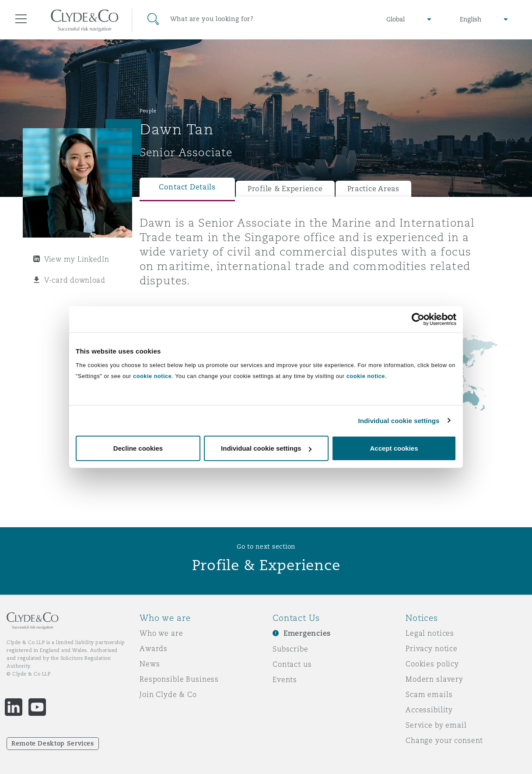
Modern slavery (434, 679)
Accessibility (429, 710)
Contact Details (187, 187)
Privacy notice (432, 648)
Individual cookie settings (399, 420)
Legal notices (430, 633)
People (148, 111)
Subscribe (290, 649)
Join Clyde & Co (168, 694)
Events (285, 679)
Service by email (436, 725)
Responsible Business (179, 679)
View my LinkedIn (77, 259)
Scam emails (429, 694)
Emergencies (307, 633)
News (150, 664)
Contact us (292, 664)
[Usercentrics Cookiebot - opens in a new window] (418, 319)
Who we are (161, 633)
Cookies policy (432, 664)
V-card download (75, 280)
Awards (154, 648)
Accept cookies (394, 448)
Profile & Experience (285, 189)
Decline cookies (138, 448)
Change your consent (444, 740)
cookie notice (152, 376)
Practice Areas (373, 189)
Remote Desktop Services (53, 743)
